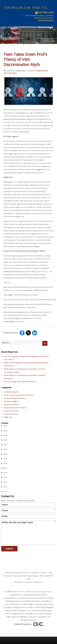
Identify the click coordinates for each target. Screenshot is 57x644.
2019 (4, 459)
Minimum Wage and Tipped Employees (20, 381)
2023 (4, 440)
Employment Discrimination (16, 408)
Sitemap (28, 582)
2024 (4, 435)
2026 (4, 426)
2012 (4, 492)
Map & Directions (46, 20)
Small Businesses (11, 414)
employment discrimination (15, 119)
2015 (4, 477)
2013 (4, 487)
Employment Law (11, 411)
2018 (4, 463)
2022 (4, 445)
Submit (9, 549)
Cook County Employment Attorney (19, 395)
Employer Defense (12, 405)
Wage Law (8, 417)
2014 (4, 482)
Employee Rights (11, 401)
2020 (4, 454)
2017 (4, 468)
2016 (4, 473)
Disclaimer (19, 582)
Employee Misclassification (15, 398)
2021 (4, 449)
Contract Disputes (11, 392)
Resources (38, 582)
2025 (4, 431)
